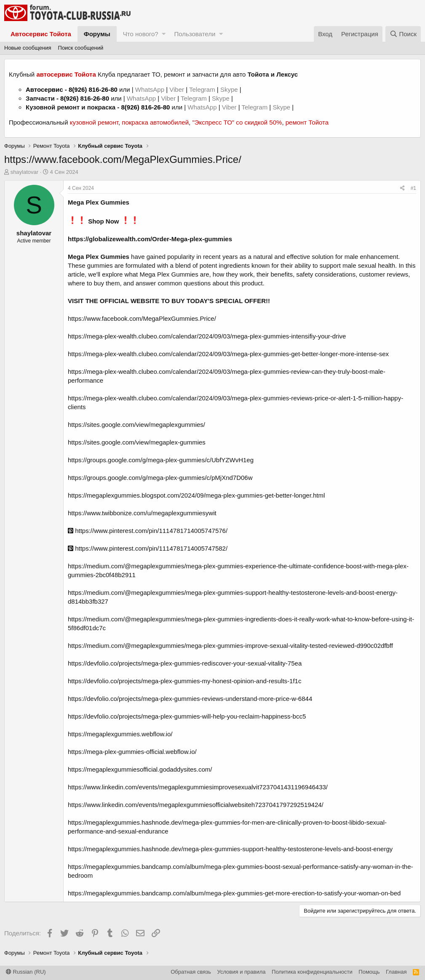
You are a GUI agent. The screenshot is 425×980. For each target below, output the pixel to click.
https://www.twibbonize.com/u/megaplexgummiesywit (142, 513)
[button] (164, 34)
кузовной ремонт (94, 122)
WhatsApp (151, 89)
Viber (177, 89)
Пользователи (195, 34)
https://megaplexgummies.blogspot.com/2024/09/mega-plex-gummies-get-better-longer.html (196, 495)
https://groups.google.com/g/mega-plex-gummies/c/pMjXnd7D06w (160, 478)
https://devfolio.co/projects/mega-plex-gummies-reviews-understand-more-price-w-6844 (190, 699)
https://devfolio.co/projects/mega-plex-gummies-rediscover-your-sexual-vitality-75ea (185, 663)
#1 (413, 188)
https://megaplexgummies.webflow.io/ (120, 734)
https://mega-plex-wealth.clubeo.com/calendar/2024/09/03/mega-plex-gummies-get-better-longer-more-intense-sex (228, 354)
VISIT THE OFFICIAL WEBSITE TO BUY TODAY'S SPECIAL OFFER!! (169, 301)
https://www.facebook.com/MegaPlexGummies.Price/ (142, 318)
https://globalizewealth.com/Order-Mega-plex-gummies (150, 239)
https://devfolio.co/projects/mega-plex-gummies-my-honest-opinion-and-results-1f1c (184, 681)
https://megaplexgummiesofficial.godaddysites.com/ (140, 769)
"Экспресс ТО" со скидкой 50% (237, 122)
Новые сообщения (28, 48)
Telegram (203, 89)
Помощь (369, 972)
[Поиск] (403, 34)
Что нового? (141, 34)
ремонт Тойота (307, 122)
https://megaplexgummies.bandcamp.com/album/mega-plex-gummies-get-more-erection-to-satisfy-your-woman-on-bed (234, 893)
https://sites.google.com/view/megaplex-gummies (137, 442)
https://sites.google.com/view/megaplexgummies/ (136, 425)
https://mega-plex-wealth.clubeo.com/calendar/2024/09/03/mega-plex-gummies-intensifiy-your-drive (207, 336)
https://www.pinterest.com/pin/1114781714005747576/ (148, 531)
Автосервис (44, 89)
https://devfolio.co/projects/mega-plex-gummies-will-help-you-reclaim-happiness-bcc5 (187, 716)
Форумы (97, 34)
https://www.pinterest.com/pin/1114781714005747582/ (148, 548)
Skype (230, 89)
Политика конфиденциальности (312, 972)
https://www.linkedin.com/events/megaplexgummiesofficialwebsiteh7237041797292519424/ (196, 805)
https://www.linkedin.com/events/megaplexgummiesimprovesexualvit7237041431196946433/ (198, 787)
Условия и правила (242, 972)
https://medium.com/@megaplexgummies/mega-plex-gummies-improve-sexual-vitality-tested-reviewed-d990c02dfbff (230, 646)
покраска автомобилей (155, 122)
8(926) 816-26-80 (93, 89)
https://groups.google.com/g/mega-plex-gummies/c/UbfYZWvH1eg (161, 460)
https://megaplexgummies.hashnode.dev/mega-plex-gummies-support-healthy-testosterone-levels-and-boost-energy (230, 849)
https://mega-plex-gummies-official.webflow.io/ (132, 752)
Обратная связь (191, 972)
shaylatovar (24, 172)
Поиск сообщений (81, 48)
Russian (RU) (26, 972)
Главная (396, 972)
